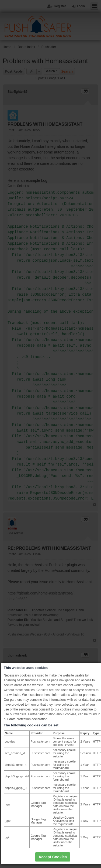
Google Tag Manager (38, 804)
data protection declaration (28, 719)
